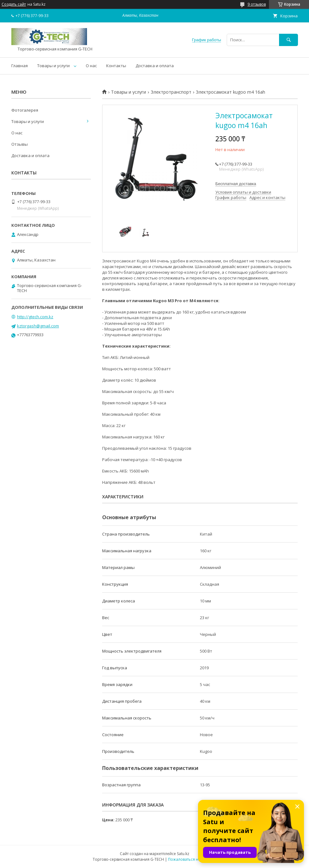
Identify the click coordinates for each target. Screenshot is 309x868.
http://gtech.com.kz (35, 317)
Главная (20, 66)
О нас (91, 66)
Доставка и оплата (155, 66)
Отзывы (20, 144)
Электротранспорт (171, 92)
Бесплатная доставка (236, 184)
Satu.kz (183, 854)
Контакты (116, 66)
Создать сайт (14, 4)
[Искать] (289, 40)
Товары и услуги (53, 66)
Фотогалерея (25, 110)
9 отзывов (257, 4)
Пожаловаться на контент (192, 859)
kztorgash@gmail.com (38, 326)
